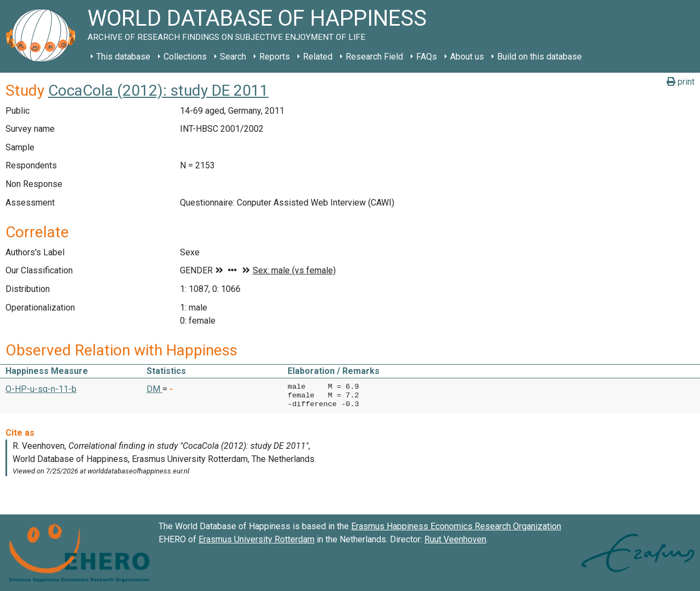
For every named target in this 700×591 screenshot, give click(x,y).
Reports (275, 57)
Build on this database (539, 57)
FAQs (427, 57)
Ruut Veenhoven (455, 539)
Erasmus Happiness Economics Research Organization (456, 526)
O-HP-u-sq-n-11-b (41, 389)
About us (467, 57)
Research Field (374, 57)
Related (318, 57)
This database (123, 57)
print (681, 82)
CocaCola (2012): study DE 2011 (158, 90)
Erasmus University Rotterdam (256, 539)
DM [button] (154, 389)
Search (233, 57)
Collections (185, 57)
